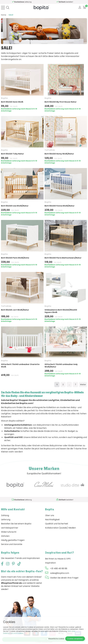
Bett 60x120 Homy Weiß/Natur (59, 154)
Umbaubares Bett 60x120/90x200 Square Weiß (61, 311)
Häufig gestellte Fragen (13, 540)
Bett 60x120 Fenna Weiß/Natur (60, 206)
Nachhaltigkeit (52, 520)
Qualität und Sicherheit (57, 524)
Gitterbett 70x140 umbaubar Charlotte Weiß (20, 366)
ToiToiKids (50, 150)
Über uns (50, 515)
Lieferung (6, 520)
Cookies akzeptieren (75, 639)
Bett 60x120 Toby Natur (12, 154)
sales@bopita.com (60, 573)
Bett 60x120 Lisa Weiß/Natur (15, 206)
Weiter (83, 385)
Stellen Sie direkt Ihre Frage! (64, 578)
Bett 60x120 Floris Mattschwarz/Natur (63, 258)
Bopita (4, 98)
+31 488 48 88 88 (59, 568)
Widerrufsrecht (9, 532)
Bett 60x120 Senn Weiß (12, 102)
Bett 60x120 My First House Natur (61, 102)
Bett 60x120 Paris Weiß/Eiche (15, 258)
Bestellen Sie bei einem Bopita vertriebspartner (16, 526)
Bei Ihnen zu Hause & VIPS (58, 559)
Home (4, 15)
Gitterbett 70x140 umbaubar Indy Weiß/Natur (61, 366)
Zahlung (5, 515)
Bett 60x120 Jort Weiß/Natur (15, 310)
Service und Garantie (12, 544)
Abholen (5, 536)
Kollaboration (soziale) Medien (60, 528)
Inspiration (50, 563)
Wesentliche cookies (56, 639)
